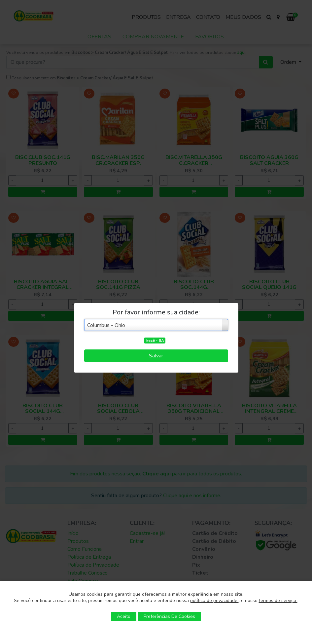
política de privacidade (214, 601)
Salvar (156, 356)
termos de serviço (278, 601)
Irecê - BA (155, 341)
